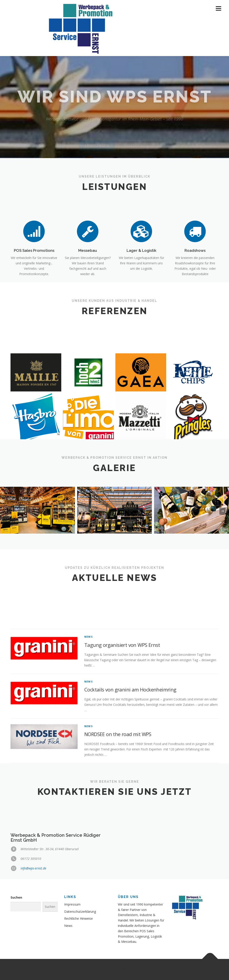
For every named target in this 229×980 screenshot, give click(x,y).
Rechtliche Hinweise (78, 918)
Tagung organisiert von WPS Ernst (122, 696)
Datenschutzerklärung (80, 912)
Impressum (72, 904)
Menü (218, 8)
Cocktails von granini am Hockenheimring (130, 741)
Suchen (16, 897)
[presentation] (6, 511)
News (89, 688)
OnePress (147, 969)
